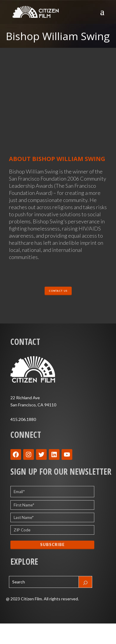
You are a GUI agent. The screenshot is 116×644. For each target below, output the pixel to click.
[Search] (85, 582)
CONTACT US (58, 291)
